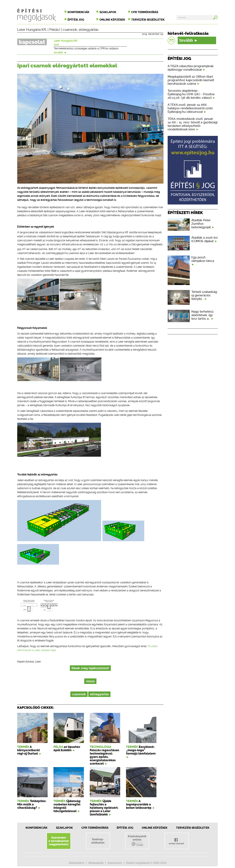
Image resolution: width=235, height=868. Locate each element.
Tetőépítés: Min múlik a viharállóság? (32, 804)
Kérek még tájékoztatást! (90, 668)
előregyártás (89, 30)
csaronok (70, 30)
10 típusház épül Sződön (67, 749)
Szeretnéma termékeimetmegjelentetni (59, 841)
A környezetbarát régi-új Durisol (28, 750)
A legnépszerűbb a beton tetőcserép (139, 804)
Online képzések (112, 20)
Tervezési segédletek (148, 20)
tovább (60, 52)
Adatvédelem (76, 863)
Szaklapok (108, 12)
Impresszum (115, 863)
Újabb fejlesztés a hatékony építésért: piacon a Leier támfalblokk (104, 808)
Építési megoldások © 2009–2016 (146, 863)
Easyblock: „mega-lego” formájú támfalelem (141, 750)
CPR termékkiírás (145, 12)
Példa (54, 30)
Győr (56, 45)
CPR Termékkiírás (95, 828)
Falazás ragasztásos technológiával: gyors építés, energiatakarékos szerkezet (104, 757)
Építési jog (76, 20)
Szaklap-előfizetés (98, 841)
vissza (90, 681)
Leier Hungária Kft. (32, 30)
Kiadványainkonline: (137, 841)
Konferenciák (78, 12)
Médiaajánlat (96, 863)
